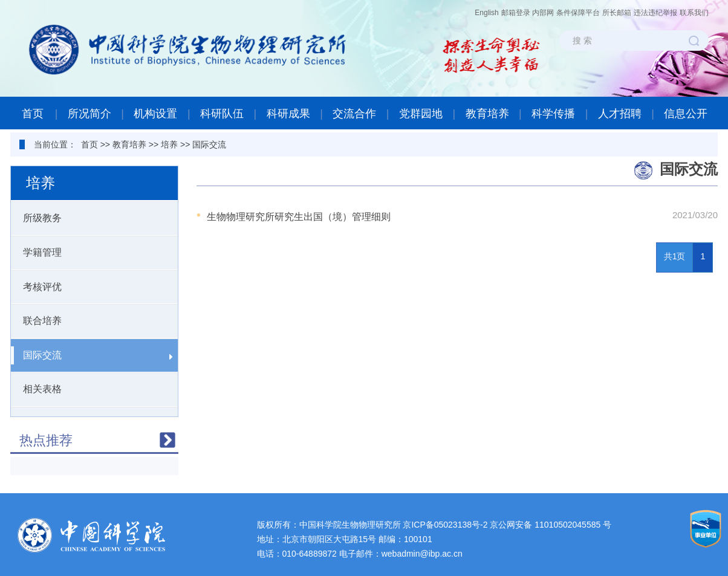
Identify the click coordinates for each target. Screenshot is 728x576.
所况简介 (89, 114)
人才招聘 (620, 114)
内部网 (543, 13)
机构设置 (155, 114)
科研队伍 (222, 114)
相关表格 (92, 390)
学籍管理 (92, 253)
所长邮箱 (617, 13)
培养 (169, 144)
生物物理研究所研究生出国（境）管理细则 (299, 217)
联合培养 (92, 321)
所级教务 (92, 218)
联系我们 (694, 13)
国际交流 (209, 144)
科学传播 (553, 114)
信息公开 (686, 114)
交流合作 (354, 114)
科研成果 (288, 114)
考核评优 (92, 287)
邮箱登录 (516, 13)
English (486, 13)
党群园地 (421, 114)
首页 (33, 114)
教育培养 (487, 114)
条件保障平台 (578, 13)
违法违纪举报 (655, 13)
